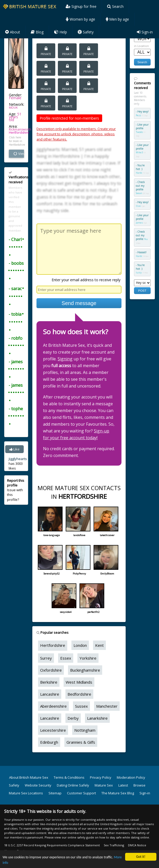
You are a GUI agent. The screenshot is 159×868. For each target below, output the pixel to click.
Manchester (107, 706)
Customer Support (81, 793)
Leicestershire (53, 730)
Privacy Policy (101, 777)
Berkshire (49, 682)
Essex (66, 658)
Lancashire (50, 694)
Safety (86, 32)
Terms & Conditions (69, 777)
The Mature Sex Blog (118, 793)
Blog (37, 32)
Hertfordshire (19, 133)
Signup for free (81, 6)
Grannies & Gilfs (81, 742)
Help (61, 32)
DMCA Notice (137, 845)
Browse (139, 785)
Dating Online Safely (73, 785)
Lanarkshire (97, 718)
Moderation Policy (131, 777)
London (80, 645)
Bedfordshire (79, 694)
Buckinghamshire (85, 670)
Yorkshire (88, 658)
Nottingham (85, 730)
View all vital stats (19, 154)
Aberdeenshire (53, 706)
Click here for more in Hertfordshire (16, 141)
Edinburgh (49, 742)
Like (14, 449)
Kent (99, 645)
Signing (65, 359)
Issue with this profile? (16, 490)
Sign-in (145, 32)
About (13, 32)
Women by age (80, 19)
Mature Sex (104, 785)
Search (115, 6)
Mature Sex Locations (26, 793)
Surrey (46, 658)
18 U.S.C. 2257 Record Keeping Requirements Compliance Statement (52, 845)
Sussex (81, 706)
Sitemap (55, 793)
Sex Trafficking (114, 845)
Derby (73, 718)
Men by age (117, 19)
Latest (123, 785)
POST (142, 291)
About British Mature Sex (29, 777)
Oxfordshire (51, 670)
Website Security (38, 785)
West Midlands (79, 682)
